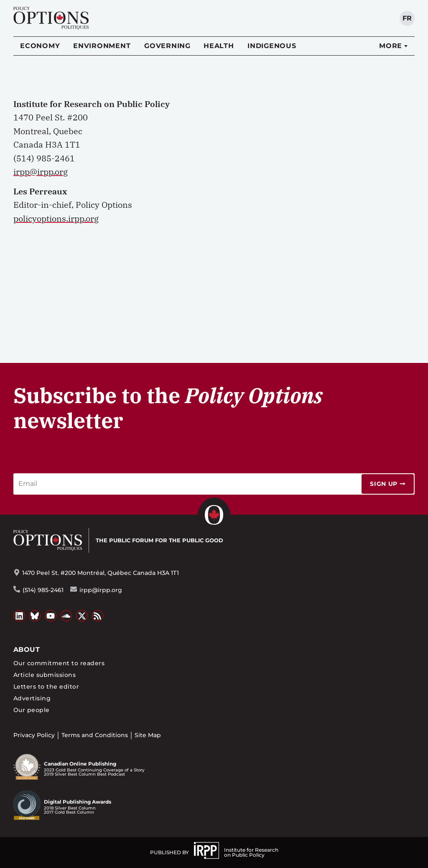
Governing (167, 46)
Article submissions (45, 675)
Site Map (148, 735)
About (27, 650)
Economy (40, 46)
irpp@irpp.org (41, 172)
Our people (32, 710)
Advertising (32, 698)
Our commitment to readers (59, 663)
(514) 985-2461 (43, 590)
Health (219, 46)
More (391, 46)
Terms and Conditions (95, 735)
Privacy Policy (34, 735)
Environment (102, 46)
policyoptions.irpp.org (56, 218)
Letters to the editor (46, 687)
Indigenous (272, 46)
